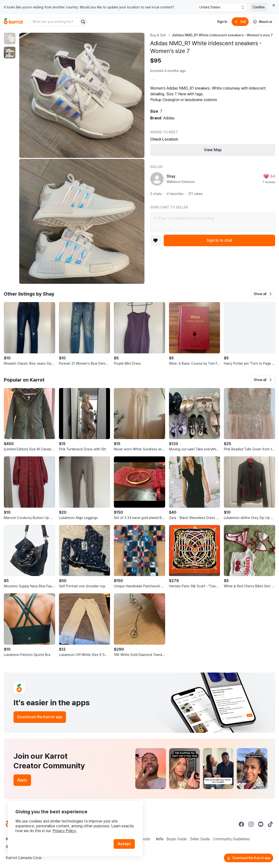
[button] (263, 294)
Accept (124, 844)
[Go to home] (13, 22)
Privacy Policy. (65, 831)
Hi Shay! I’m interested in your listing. (213, 222)
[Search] (83, 22)
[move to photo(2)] (10, 52)
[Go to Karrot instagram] (251, 824)
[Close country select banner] (274, 5)
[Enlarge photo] (82, 95)
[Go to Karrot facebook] (241, 824)
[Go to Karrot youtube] (261, 824)
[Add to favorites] (156, 240)
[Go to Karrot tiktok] (270, 824)
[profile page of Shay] (157, 179)
